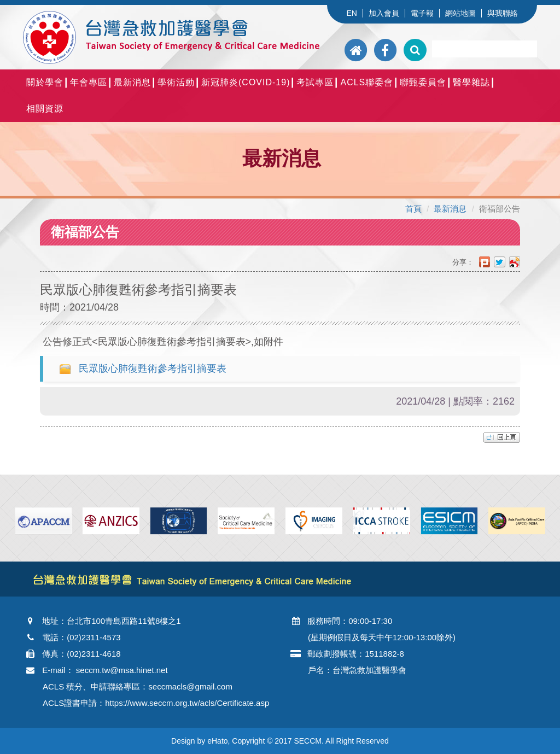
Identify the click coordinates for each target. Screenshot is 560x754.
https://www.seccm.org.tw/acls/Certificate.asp (187, 703)
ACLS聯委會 (367, 82)
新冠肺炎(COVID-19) (246, 82)
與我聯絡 (503, 13)
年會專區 (89, 82)
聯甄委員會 (423, 82)
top (502, 437)
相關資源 (45, 109)
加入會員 (384, 13)
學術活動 (176, 82)
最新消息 (132, 82)
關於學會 (45, 82)
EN (351, 13)
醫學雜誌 (471, 82)
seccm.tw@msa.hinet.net (122, 670)
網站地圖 (460, 13)
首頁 (413, 209)
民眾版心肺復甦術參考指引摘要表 (153, 369)
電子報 (422, 13)
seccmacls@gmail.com (190, 686)
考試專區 (315, 82)
